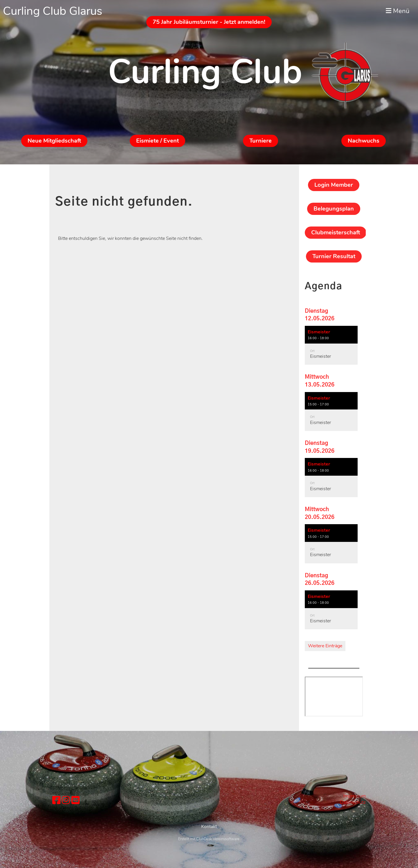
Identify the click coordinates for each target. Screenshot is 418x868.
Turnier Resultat (334, 256)
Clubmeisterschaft (336, 232)
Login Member (334, 185)
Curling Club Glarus (53, 11)
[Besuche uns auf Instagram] (66, 800)
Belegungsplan (334, 209)
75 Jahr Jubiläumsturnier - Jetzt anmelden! (209, 22)
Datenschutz (353, 802)
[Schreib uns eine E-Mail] (75, 800)
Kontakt (209, 841)
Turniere (261, 141)
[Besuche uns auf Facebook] (56, 800)
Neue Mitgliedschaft (54, 141)
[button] (331, 345)
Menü (398, 11)
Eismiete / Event (157, 141)
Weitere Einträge (325, 646)
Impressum (355, 796)
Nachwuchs (364, 141)
